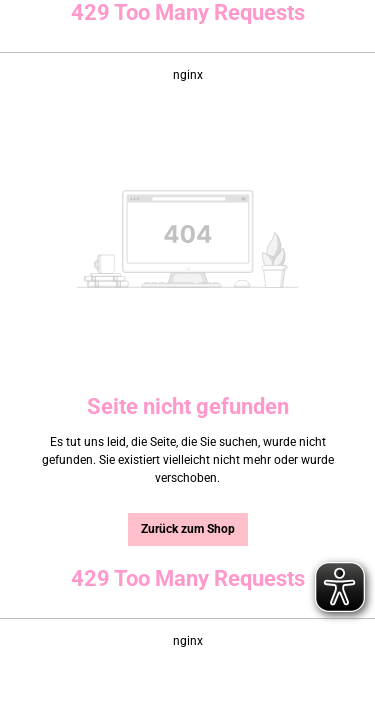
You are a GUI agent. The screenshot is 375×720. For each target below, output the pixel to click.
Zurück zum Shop (188, 529)
